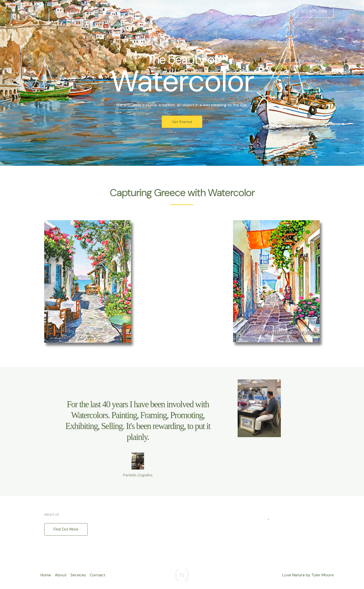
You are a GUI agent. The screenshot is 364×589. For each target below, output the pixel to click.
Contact (277, 11)
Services (254, 11)
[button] (314, 12)
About (232, 11)
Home (213, 11)
